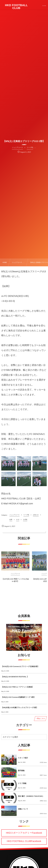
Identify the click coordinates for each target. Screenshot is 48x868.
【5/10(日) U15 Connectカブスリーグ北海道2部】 (20, 666)
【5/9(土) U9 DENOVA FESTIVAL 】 (15, 677)
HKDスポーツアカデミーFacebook (24, 833)
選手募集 (21, 771)
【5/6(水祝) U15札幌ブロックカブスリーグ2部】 (20, 708)
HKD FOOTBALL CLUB (16, 7)
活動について (23, 809)
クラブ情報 (22, 783)
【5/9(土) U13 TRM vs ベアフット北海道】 (17, 687)
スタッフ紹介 (23, 758)
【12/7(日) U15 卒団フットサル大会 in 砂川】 (15, 581)
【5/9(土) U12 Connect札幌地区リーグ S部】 (18, 697)
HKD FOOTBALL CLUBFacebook (24, 841)
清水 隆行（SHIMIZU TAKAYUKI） (31, 796)
